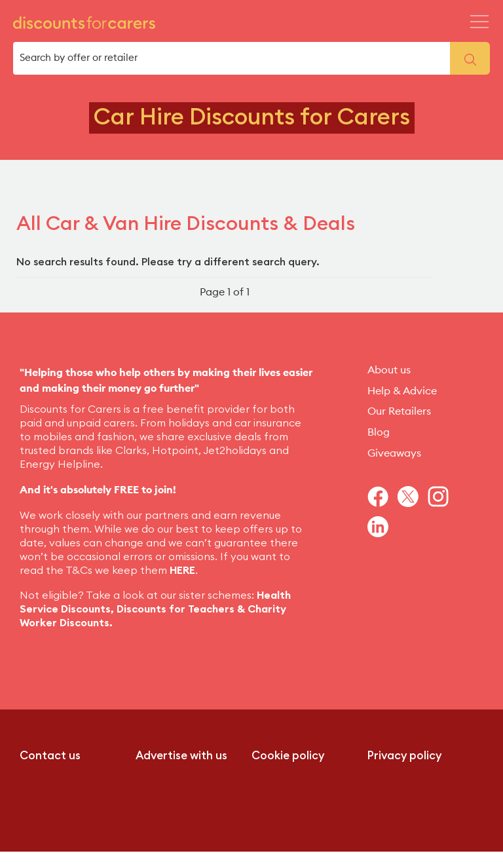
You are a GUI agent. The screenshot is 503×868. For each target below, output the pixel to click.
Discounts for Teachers (176, 609)
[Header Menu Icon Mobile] (479, 22)
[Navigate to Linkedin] (382, 527)
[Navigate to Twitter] (413, 497)
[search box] (232, 58)
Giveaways (394, 453)
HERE (182, 571)
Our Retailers (399, 411)
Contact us (50, 756)
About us (389, 370)
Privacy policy (404, 756)
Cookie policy (288, 756)
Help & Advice (402, 391)
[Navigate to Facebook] (382, 497)
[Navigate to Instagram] (443, 497)
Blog (379, 432)
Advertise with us (181, 756)
